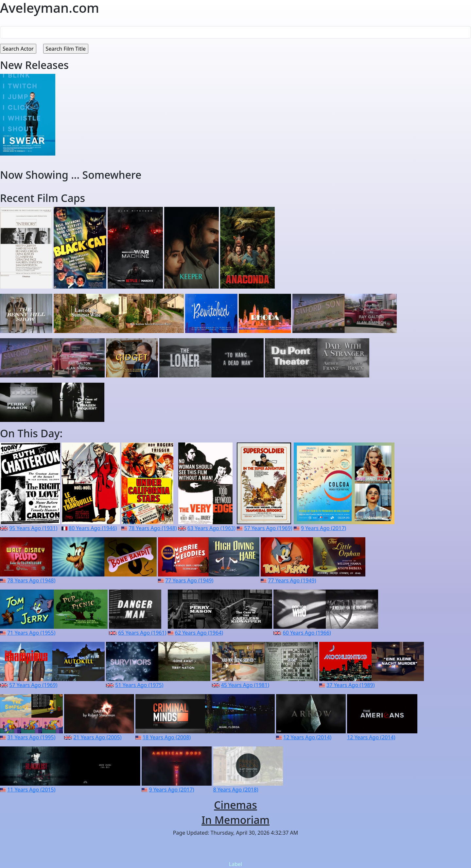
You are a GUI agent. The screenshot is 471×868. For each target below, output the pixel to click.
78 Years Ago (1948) (153, 528)
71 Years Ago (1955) (31, 633)
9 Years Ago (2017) (323, 528)
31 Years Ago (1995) (31, 737)
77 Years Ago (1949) (189, 580)
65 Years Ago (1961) (142, 633)
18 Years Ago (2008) (167, 737)
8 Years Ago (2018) (236, 790)
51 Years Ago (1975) (139, 685)
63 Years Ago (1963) (211, 528)
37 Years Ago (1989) (350, 685)
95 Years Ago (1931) (33, 528)
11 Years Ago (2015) (31, 790)
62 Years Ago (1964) (199, 633)
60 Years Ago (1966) (307, 633)
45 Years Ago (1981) (245, 685)
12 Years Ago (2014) (307, 737)
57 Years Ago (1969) (268, 528)
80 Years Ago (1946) (93, 528)
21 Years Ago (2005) (97, 737)
